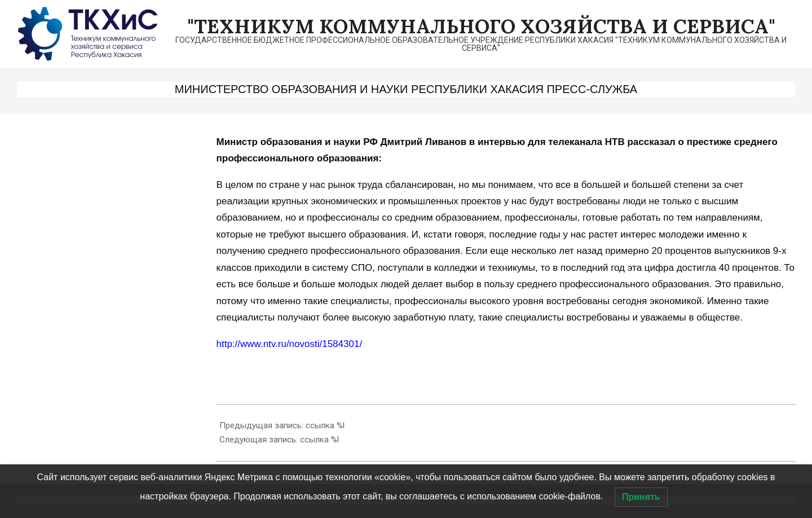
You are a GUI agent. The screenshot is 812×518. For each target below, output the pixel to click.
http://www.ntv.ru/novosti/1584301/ (290, 344)
